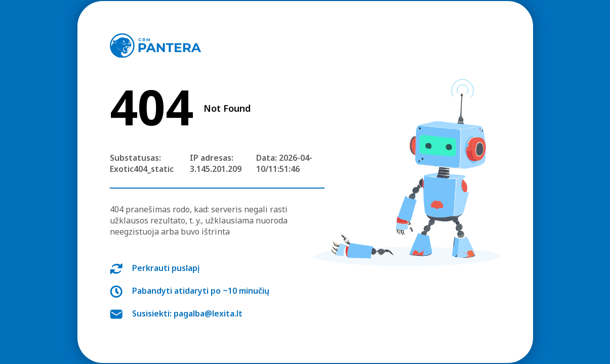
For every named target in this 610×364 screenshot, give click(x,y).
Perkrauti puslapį (166, 268)
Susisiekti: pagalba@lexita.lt (187, 313)
